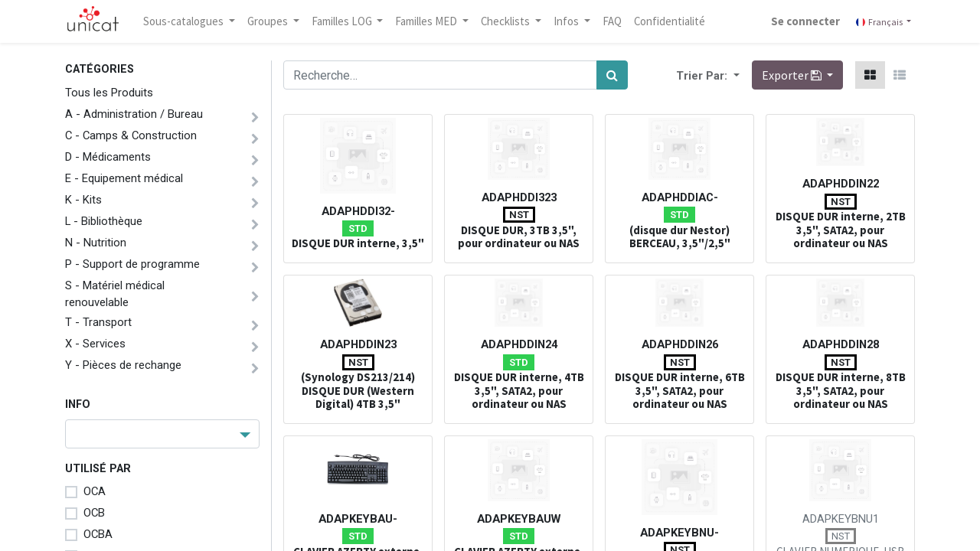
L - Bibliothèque (104, 221)
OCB (94, 513)
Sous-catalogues (185, 21)
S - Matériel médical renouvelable (115, 294)
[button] (735, 75)
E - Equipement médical (124, 178)
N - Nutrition (96, 243)
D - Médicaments (108, 157)
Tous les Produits (109, 93)
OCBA (98, 534)
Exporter (793, 75)
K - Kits (83, 200)
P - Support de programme (132, 264)
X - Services (95, 344)
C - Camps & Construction (131, 135)
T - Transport (98, 322)
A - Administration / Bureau (134, 114)
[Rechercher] (612, 75)
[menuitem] (612, 21)
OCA (95, 491)
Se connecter (805, 21)
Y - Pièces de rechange (123, 365)
